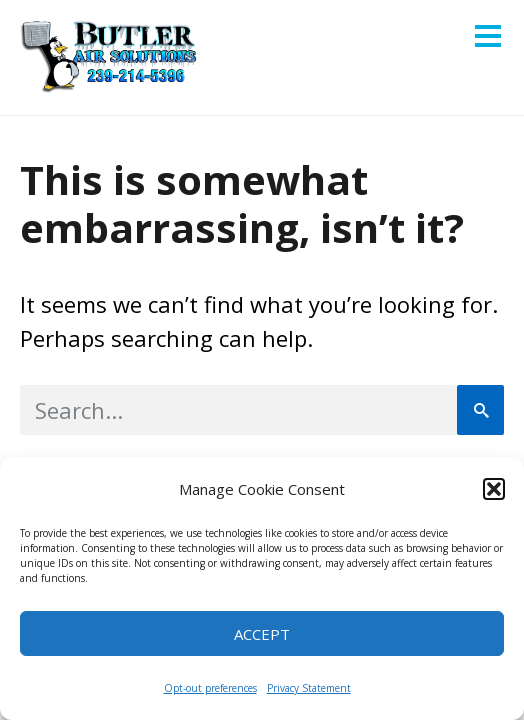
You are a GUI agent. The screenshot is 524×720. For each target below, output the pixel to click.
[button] (494, 489)
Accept (262, 634)
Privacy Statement (309, 688)
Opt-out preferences (210, 688)
